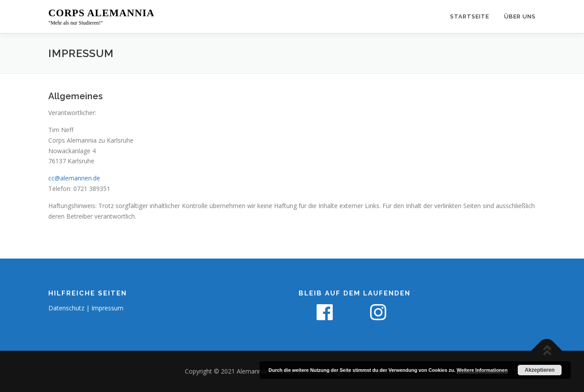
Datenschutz (66, 308)
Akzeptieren (540, 370)
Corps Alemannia (101, 13)
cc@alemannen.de (74, 178)
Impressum (107, 308)
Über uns (520, 16)
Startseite (470, 16)
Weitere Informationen (482, 370)
